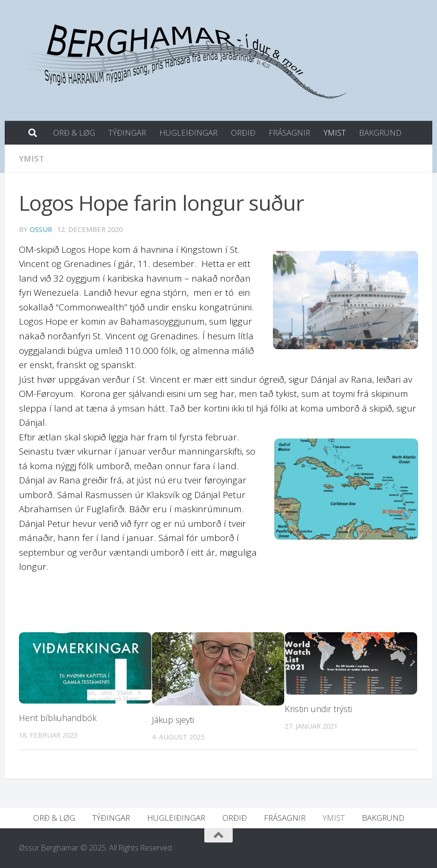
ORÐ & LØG (74, 133)
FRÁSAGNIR (289, 133)
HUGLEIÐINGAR (188, 133)
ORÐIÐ (243, 133)
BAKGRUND (380, 133)
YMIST (335, 133)
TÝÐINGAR (127, 133)
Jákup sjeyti (173, 720)
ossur (41, 229)
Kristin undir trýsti (318, 709)
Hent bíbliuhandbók (58, 718)
